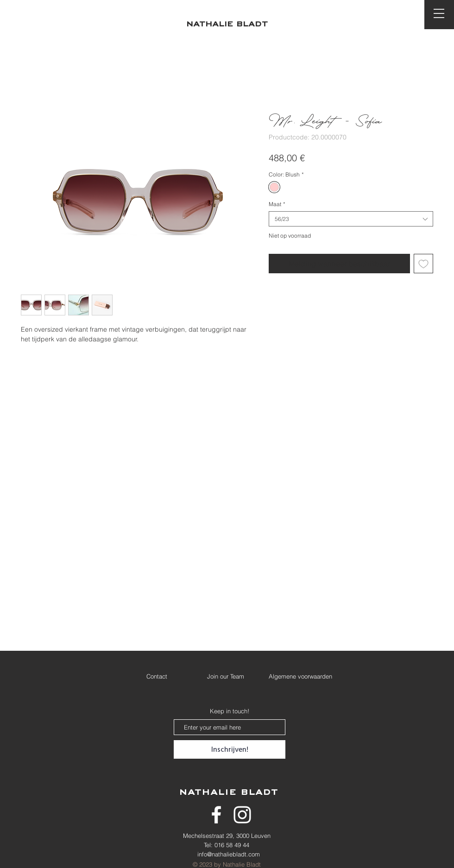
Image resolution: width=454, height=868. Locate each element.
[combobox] (351, 219)
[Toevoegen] (423, 264)
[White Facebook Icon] (216, 815)
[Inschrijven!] (230, 749)
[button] (439, 13)
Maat (277, 204)
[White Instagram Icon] (242, 815)
